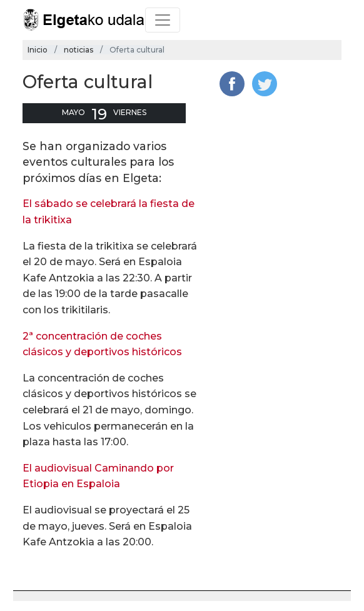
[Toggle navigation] (163, 20)
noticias (78, 50)
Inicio (38, 50)
